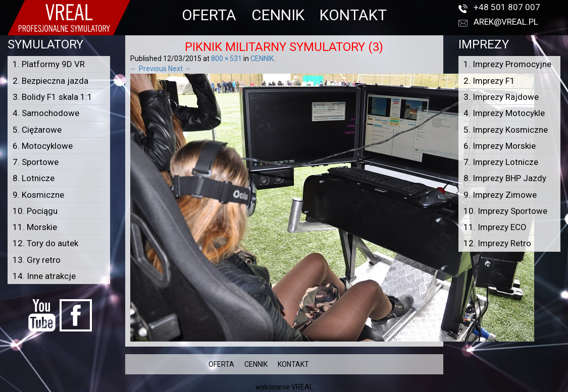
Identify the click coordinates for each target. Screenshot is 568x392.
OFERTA (209, 15)
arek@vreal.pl (506, 22)
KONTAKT (353, 15)
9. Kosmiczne (38, 195)
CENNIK (278, 15)
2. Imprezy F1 (489, 81)
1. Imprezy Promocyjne (507, 64)
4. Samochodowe (46, 113)
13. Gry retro (37, 260)
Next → (180, 69)
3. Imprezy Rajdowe (501, 97)
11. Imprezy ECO (495, 227)
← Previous (148, 69)
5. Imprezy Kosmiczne (506, 130)
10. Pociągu (35, 211)
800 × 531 (226, 59)
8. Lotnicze (34, 178)
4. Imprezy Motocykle (504, 113)
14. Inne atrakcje (44, 276)
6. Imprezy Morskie (500, 146)
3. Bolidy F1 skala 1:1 (53, 97)
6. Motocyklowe (43, 146)
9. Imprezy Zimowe (500, 195)
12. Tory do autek (45, 243)
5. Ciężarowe (37, 130)
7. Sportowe (36, 162)
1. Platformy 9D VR (49, 64)
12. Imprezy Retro (497, 243)
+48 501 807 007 (507, 7)
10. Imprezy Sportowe (505, 211)
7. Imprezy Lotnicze (501, 162)
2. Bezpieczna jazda (50, 81)
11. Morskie (35, 227)
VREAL (302, 387)
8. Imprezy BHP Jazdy (505, 178)
